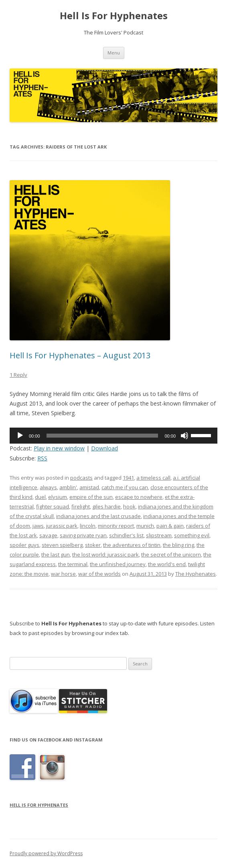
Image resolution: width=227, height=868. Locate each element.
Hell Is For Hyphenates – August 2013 (80, 355)
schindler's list (126, 535)
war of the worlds (99, 574)
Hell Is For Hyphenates (114, 16)
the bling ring (178, 545)
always (48, 487)
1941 (128, 478)
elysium (58, 497)
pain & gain (170, 526)
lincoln (88, 526)
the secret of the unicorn (171, 555)
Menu (114, 53)
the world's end (167, 564)
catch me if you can (125, 487)
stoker (93, 545)
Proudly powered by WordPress (46, 853)
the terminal (73, 564)
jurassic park (62, 526)
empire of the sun (91, 497)
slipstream (159, 535)
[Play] (20, 436)
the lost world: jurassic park (105, 555)
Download (104, 448)
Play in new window (59, 448)
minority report (116, 526)
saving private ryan (83, 535)
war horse (63, 574)
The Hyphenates (196, 574)
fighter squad (53, 506)
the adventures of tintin (132, 545)
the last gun (56, 555)
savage (48, 535)
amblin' (68, 487)
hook (129, 506)
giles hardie (106, 506)
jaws (38, 526)
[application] (113, 436)
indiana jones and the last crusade (98, 516)
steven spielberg (62, 545)
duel (40, 497)
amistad (89, 487)
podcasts (81, 478)
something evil (192, 535)
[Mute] (184, 436)
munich (145, 526)
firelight (81, 506)
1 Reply (18, 375)
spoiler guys (24, 545)
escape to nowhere (139, 497)
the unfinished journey (118, 564)
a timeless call (153, 478)
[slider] (102, 436)
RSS (42, 458)
